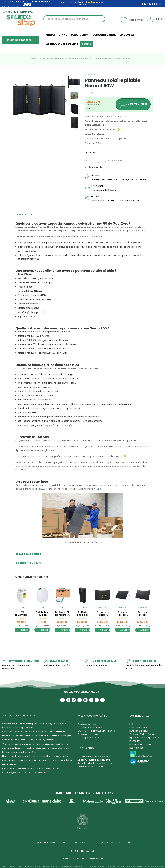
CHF (86, 828)
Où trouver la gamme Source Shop (96, 731)
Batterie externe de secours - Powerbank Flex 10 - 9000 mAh (82, 614)
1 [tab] (83, 639)
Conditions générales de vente (51, 843)
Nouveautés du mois (140, 744)
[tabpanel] (22, 612)
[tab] (83, 214)
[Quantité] (91, 161)
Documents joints (28, 563)
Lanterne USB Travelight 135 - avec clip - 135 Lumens (62, 614)
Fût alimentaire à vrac (22, 614)
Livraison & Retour (139, 731)
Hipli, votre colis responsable (144, 738)
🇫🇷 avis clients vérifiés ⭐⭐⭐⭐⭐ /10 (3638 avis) (82, 3)
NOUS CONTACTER (110, 843)
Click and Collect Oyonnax (143, 734)
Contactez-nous (138, 727)
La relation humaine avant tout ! (95, 757)
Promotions (136, 741)
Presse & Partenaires (89, 734)
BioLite (62, 607)
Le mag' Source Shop (89, 738)
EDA (22, 607)
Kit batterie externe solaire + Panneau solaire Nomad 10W (103, 614)
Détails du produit (28, 554)
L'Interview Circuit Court (90, 767)
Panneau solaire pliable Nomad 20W (143, 614)
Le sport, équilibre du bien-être (94, 760)
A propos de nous (87, 724)
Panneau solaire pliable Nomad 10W (123, 614)
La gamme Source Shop (91, 727)
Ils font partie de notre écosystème (97, 763)
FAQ (132, 724)
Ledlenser (82, 607)
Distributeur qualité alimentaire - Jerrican (42, 614)
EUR (79, 828)
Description (24, 214)
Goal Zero (91, 74)
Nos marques (136, 748)
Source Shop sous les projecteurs (83, 793)
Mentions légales (84, 843)
